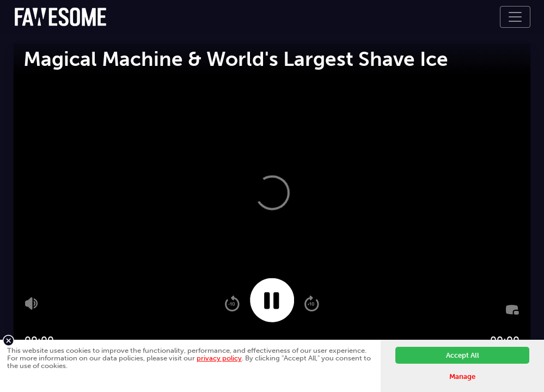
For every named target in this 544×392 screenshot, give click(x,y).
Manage (462, 376)
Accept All (463, 355)
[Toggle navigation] (515, 17)
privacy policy (219, 358)
